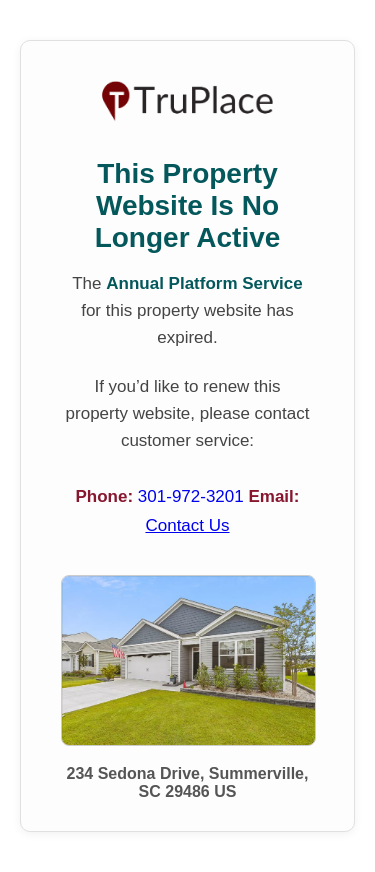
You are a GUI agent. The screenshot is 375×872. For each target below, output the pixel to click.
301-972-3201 (193, 496)
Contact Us (187, 525)
